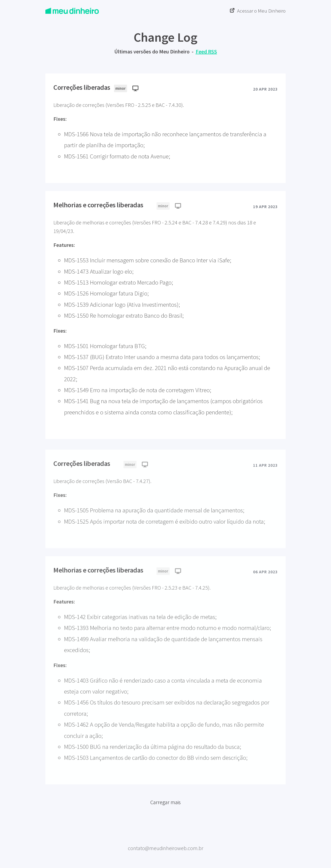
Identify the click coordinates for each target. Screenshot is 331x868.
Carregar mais (165, 805)
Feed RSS (206, 51)
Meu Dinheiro (166, 840)
